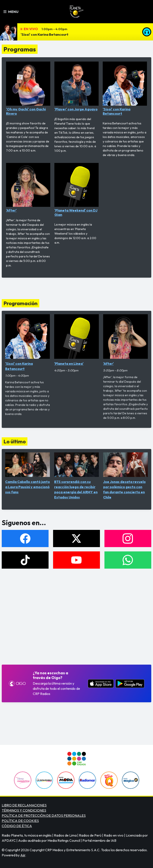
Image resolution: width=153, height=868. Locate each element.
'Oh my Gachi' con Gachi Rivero (28, 89)
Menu (11, 12)
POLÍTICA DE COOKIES (20, 821)
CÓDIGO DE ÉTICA (17, 826)
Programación (21, 303)
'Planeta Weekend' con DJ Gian (76, 190)
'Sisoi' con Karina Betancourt (45, 34)
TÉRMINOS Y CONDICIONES (24, 810)
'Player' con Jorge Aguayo (76, 86)
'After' (28, 188)
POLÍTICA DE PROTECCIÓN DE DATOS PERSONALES (44, 815)
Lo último (15, 441)
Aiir (23, 855)
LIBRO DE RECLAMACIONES (24, 805)
